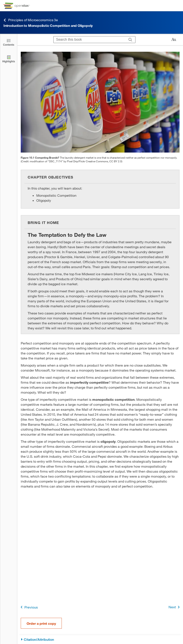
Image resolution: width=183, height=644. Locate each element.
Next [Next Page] (175, 607)
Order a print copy (41, 623)
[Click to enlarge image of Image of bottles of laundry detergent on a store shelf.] (100, 102)
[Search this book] (90, 40)
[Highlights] (9, 59)
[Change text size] (174, 40)
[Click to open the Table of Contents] (9, 42)
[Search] (130, 40)
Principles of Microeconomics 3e (31, 20)
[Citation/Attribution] (100, 640)
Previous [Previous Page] (28, 607)
